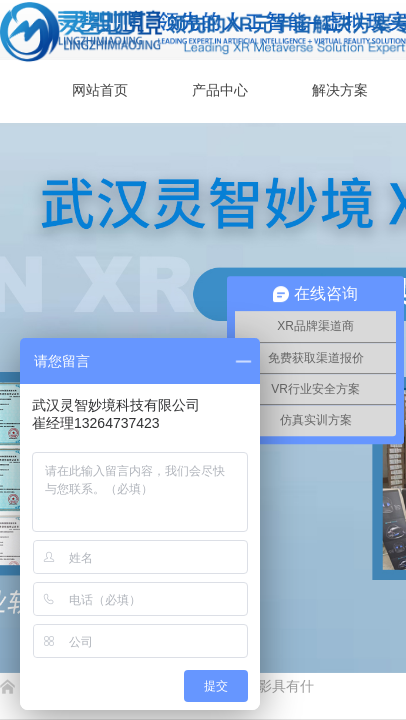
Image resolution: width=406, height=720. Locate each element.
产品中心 (220, 90)
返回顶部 (318, 600)
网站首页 (100, 90)
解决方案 (340, 90)
